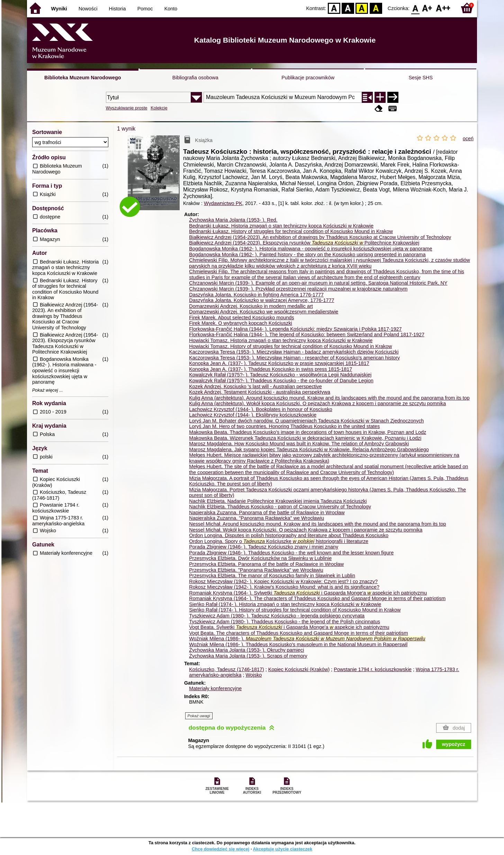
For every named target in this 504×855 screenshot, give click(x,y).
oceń (468, 139)
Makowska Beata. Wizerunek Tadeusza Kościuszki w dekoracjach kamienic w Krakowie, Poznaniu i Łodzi (305, 438)
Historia (118, 9)
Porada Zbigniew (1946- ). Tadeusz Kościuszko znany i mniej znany (264, 547)
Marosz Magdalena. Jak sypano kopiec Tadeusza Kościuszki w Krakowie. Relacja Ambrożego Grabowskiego (309, 449)
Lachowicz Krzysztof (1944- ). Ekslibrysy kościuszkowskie (253, 415)
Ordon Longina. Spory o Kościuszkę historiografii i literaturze (279, 541)
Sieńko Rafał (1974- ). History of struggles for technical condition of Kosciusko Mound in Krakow (295, 610)
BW (348, 8)
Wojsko (254, 675)
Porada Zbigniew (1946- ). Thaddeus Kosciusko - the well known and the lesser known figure (291, 553)
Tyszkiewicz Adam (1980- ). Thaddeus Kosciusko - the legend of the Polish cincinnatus (285, 622)
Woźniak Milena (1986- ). (307, 639)
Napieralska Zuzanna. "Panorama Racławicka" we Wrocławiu (256, 518)
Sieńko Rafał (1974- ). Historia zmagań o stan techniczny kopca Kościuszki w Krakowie (285, 604)
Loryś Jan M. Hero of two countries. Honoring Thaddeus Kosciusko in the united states (284, 426)
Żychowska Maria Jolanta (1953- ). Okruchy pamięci (246, 650)
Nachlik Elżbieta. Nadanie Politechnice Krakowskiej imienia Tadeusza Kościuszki (278, 501)
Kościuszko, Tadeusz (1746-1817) (227, 669)
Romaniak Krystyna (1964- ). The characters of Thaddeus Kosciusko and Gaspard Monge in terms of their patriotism (317, 598)
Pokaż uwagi (199, 716)
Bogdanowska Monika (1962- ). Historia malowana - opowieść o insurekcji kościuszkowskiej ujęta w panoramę (310, 249)
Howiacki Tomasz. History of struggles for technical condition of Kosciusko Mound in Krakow (290, 346)
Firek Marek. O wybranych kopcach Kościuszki (241, 323)
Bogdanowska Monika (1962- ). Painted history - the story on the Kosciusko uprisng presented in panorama (307, 255)
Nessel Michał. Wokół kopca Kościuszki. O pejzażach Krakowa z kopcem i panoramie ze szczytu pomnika (306, 530)
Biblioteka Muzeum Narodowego (83, 78)
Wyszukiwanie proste (127, 108)
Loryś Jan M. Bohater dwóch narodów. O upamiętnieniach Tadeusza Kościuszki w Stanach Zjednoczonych (306, 421)
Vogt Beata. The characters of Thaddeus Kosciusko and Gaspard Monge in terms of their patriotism (298, 633)
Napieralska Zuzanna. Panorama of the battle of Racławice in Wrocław (267, 513)
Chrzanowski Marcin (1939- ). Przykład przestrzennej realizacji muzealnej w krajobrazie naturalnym (298, 289)
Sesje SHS (421, 78)
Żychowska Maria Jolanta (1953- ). (233, 220)
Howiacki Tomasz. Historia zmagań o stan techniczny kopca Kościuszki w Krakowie (281, 340)
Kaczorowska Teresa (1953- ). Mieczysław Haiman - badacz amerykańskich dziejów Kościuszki (294, 352)
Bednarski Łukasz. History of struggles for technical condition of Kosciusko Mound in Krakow (291, 231)
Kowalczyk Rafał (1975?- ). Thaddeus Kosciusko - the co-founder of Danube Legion (281, 381)
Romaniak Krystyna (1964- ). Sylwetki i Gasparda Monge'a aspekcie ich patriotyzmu (308, 593)
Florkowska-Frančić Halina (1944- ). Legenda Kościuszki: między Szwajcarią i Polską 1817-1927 (295, 329)
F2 (443, 8)
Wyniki (59, 9)
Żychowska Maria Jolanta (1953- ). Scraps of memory (248, 656)
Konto (171, 9)
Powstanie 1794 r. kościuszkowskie (373, 669)
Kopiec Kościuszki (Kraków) (299, 669)
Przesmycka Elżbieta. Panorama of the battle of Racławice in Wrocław (266, 564)
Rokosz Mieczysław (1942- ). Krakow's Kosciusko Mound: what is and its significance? (284, 587)
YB (362, 8)
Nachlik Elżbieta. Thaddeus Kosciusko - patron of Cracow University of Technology (280, 507)
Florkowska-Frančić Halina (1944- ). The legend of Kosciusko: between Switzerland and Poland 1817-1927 (307, 335)
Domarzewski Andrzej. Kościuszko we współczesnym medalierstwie (264, 312)
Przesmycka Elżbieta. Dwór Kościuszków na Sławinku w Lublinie (260, 558)
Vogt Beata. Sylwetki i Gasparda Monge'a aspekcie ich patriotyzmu (289, 627)
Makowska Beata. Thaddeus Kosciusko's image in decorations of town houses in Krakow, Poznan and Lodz (308, 432)
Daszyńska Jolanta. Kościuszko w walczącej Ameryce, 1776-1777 (262, 300)
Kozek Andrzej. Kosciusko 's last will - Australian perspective (255, 386)
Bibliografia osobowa (195, 78)
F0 (415, 8)
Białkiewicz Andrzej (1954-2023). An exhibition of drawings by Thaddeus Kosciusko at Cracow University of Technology (320, 237)
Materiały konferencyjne (215, 688)
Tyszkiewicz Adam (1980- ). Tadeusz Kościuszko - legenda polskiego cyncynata (277, 616)
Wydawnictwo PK (223, 203)
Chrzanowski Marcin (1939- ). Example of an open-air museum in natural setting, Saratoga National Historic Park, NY (318, 283)
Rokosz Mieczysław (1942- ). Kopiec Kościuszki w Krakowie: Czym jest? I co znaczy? (283, 581)
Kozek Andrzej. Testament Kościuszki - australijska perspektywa (260, 392)
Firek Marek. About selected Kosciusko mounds (241, 318)
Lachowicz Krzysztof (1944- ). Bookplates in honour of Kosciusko (261, 409)
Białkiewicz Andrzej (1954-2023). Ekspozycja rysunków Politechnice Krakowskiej (304, 243)
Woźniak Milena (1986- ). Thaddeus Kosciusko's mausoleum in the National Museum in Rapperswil (298, 644)
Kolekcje (159, 108)
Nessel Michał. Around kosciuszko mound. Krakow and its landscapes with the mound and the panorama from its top (317, 524)
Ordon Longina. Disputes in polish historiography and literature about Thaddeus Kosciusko (289, 535)
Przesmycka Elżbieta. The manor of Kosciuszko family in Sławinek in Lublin (272, 576)
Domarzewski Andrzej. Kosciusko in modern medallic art (251, 306)
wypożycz (454, 744)
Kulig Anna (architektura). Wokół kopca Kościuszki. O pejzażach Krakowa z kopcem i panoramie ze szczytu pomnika (317, 403)
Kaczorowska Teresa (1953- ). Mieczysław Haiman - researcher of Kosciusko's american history (294, 358)
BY (376, 8)
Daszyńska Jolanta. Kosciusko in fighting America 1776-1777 (256, 295)
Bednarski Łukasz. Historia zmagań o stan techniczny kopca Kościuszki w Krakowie (281, 226)
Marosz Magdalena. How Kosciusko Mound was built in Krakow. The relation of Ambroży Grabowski (299, 444)
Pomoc (145, 9)
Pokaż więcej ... (48, 390)
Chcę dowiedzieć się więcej (220, 849)
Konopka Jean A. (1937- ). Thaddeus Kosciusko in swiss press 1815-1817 (271, 369)
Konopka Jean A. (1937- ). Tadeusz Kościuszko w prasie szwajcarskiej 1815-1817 (279, 363)
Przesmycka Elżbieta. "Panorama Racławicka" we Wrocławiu (256, 570)
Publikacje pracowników (308, 78)
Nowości (88, 9)
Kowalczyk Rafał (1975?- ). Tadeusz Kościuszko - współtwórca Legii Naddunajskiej (280, 375)
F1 (427, 8)
